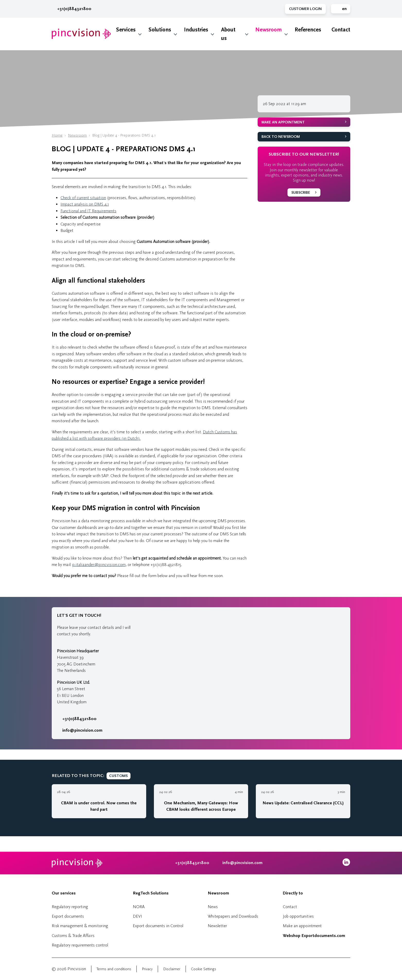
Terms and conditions (114, 969)
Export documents (68, 916)
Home (57, 135)
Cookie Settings (204, 969)
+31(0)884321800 (72, 9)
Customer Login (305, 9)
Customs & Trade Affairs (73, 936)
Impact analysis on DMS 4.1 (85, 204)
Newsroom (269, 30)
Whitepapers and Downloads (233, 916)
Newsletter (217, 926)
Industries (196, 30)
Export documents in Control (158, 926)
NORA (139, 907)
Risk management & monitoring (80, 926)
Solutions (160, 30)
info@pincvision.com (82, 730)
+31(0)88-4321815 (166, 565)
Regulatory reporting (70, 907)
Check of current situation (83, 198)
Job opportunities (298, 916)
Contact (341, 30)
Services (126, 30)
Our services (64, 893)
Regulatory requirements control (80, 945)
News (213, 907)
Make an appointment (283, 122)
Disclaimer (172, 969)
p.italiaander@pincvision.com (99, 565)
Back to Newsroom (281, 137)
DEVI (137, 916)
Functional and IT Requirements (88, 211)
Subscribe (301, 193)
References (308, 30)
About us (228, 34)
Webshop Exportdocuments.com (314, 936)
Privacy (147, 969)
